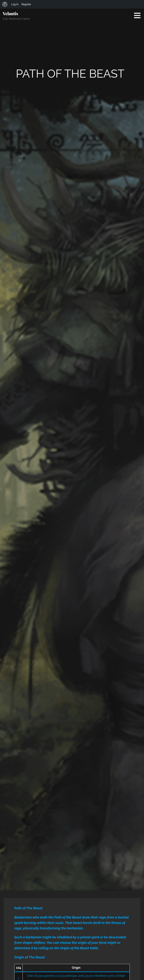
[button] (139, 15)
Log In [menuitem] (15, 4)
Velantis (10, 13)
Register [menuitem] (26, 4)
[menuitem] (5, 4)
